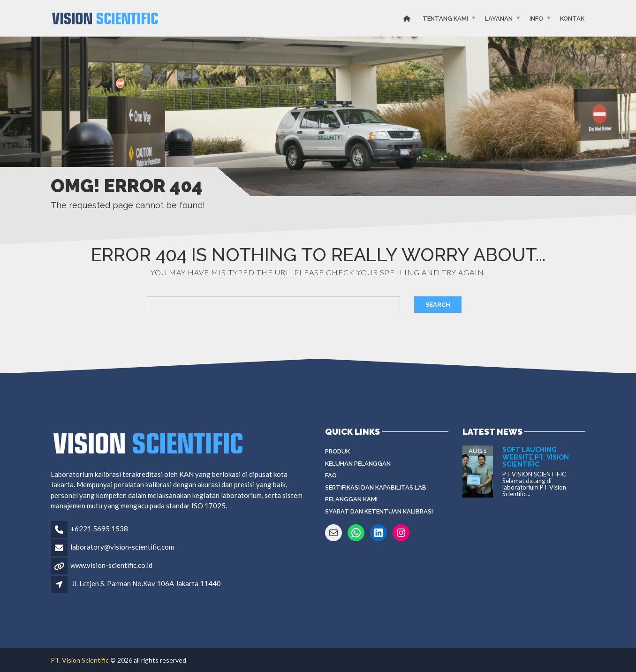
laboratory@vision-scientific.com (122, 547)
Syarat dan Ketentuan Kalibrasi (379, 511)
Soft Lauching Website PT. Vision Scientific (536, 457)
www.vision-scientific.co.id (111, 565)
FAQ (331, 475)
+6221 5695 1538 (99, 529)
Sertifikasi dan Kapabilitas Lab (376, 487)
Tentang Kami (445, 19)
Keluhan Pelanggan (358, 464)
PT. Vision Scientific (80, 660)
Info (536, 19)
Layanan (499, 19)
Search (438, 305)
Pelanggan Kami (351, 499)
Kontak (572, 19)
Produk (337, 451)
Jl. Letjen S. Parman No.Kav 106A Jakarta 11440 (146, 583)
